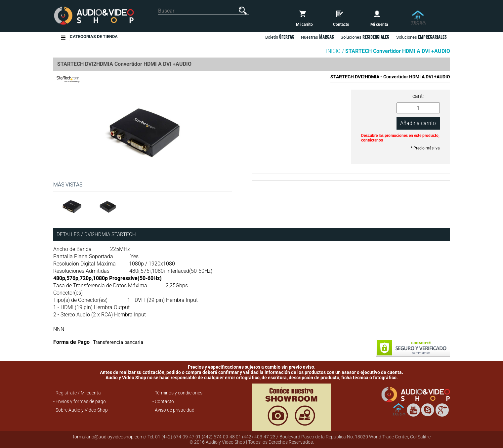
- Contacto (163, 401)
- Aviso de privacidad (173, 410)
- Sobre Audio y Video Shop (81, 410)
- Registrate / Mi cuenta (77, 393)
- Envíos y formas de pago (80, 401)
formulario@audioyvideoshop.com (108, 437)
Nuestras (317, 37)
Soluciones (421, 37)
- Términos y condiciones (177, 393)
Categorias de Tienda (94, 38)
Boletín (280, 37)
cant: (418, 96)
